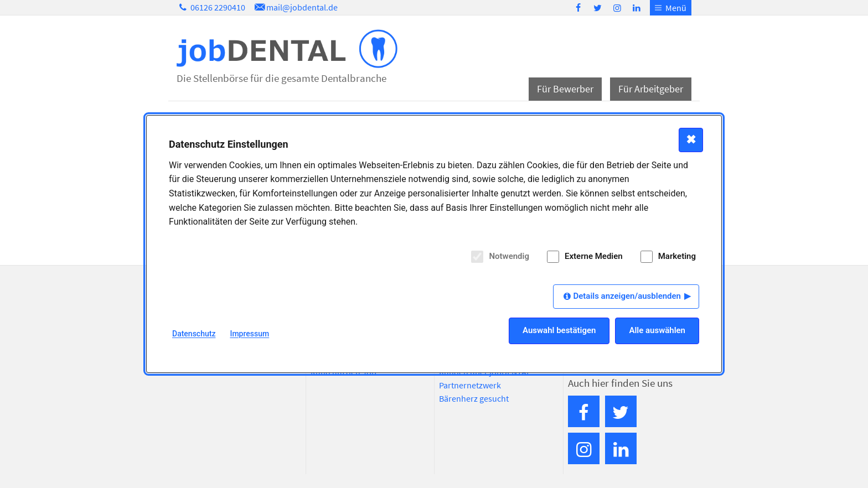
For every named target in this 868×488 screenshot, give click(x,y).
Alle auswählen (657, 330)
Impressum (249, 334)
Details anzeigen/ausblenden (627, 296)
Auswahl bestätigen (559, 330)
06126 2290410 (211, 7)
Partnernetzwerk (470, 385)
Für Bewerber (565, 89)
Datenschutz (194, 334)
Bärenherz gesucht (474, 398)
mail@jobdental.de (295, 7)
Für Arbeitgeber (651, 89)
